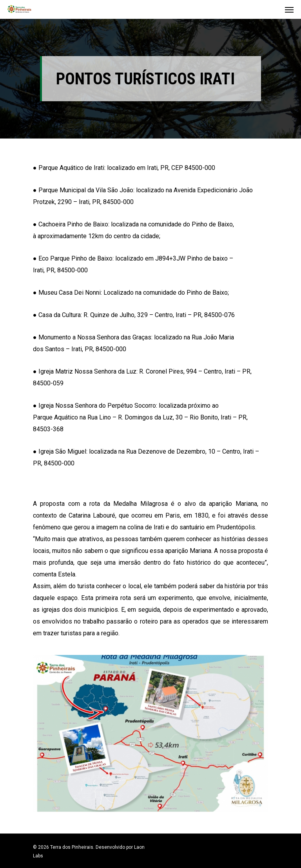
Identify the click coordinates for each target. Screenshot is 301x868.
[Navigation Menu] (289, 9)
